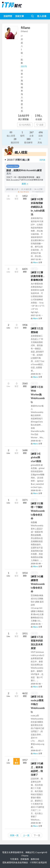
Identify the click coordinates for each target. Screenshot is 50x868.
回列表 (42, 160)
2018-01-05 (36, 624)
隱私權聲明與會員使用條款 (15, 862)
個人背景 (11, 134)
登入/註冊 (42, 16)
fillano (36, 262)
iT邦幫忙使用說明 (38, 862)
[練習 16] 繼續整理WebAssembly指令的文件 (38, 584)
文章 (31, 134)
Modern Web (13, 166)
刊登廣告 (14, 859)
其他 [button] (40, 140)
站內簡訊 (25, 125)
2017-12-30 (36, 259)
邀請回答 (15, 141)
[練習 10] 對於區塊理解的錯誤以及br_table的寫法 (38, 207)
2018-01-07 (36, 750)
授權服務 (25, 859)
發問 (22, 134)
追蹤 (40, 125)
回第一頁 (14, 835)
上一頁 (26, 835)
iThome (25, 856)
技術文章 (20, 16)
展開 (25, 184)
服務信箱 (35, 859)
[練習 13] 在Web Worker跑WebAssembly (38, 394)
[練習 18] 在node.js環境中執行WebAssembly (38, 704)
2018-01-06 (36, 684)
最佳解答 (28, 141)
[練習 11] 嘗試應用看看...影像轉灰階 (38, 276)
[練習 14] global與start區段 (36, 457)
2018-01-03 (36, 490)
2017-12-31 (36, 315)
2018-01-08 (36, 823)
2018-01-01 (36, 374)
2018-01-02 (36, 441)
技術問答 (8, 16)
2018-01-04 (36, 563)
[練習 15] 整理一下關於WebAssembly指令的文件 (38, 511)
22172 (24, 66)
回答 (41, 134)
